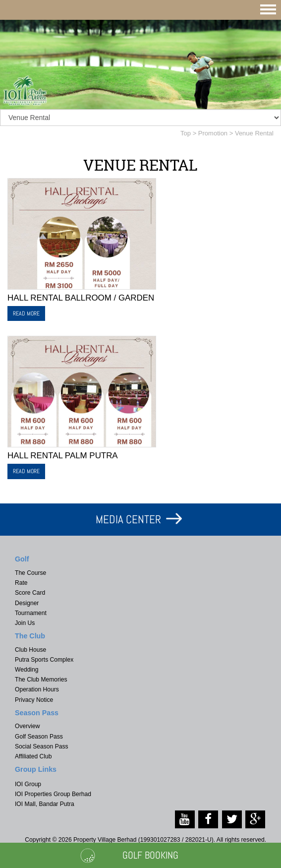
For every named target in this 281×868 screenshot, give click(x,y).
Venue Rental (254, 133)
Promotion (213, 133)
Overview (27, 726)
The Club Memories (41, 680)
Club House (30, 650)
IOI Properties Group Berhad (53, 794)
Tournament (31, 613)
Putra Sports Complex (44, 660)
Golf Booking (150, 855)
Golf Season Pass (39, 737)
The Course (30, 573)
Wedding (27, 670)
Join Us (25, 623)
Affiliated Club (33, 756)
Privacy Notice (34, 700)
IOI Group (28, 784)
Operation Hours (37, 689)
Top (186, 133)
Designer (27, 603)
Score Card (30, 593)
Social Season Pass (42, 746)
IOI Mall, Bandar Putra (45, 804)
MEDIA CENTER (128, 519)
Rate (21, 583)
